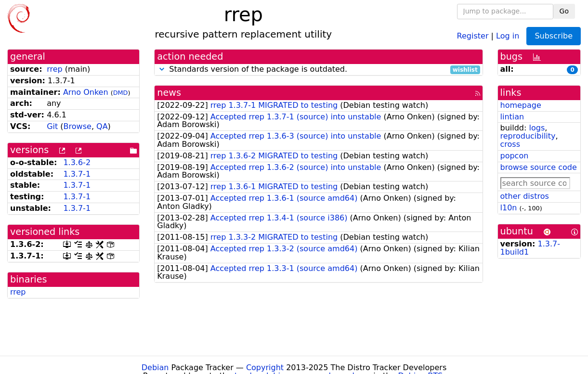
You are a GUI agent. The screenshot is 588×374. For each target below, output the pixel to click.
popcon (515, 156)
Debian (155, 368)
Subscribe (554, 36)
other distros (525, 196)
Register (473, 35)
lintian (512, 117)
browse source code (539, 167)
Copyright (265, 368)
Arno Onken (86, 92)
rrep (55, 69)
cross (510, 144)
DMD (121, 93)
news (169, 93)
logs (537, 128)
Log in (508, 35)
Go (564, 11)
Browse (78, 126)
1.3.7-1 (77, 174)
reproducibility (528, 136)
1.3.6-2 (77, 162)
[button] (162, 69)
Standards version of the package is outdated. (318, 70)
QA (102, 126)
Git (52, 126)
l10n (509, 208)
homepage (521, 105)
